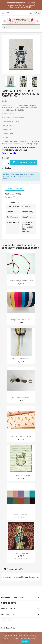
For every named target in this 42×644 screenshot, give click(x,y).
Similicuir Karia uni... (21, 514)
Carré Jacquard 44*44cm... (21, 553)
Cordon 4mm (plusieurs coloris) (21, 281)
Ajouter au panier (24, 162)
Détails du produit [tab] (14, 188)
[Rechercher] (21, 27)
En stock (9, 197)
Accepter (25, 642)
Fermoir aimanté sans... (21, 397)
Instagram (10, 620)
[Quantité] (4, 162)
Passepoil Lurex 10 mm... (21, 359)
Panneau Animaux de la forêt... (21, 475)
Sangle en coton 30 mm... (21, 320)
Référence (10, 194)
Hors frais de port (9, 106)
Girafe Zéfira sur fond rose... (21, 436)
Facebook (4, 620)
